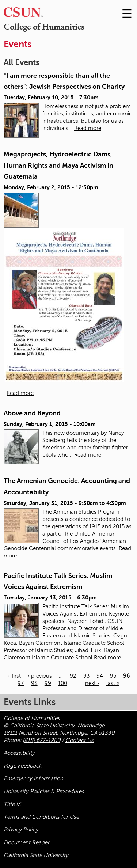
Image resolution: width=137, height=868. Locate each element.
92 (73, 676)
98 (34, 683)
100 (63, 683)
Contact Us (79, 740)
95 (113, 676)
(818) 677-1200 (41, 740)
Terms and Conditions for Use (41, 817)
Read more (88, 128)
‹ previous (40, 676)
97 (21, 683)
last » (113, 683)
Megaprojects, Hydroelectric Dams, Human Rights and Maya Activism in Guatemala (58, 165)
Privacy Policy (21, 830)
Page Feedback (23, 766)
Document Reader (26, 842)
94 (100, 676)
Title (12, 804)
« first (14, 676)
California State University (36, 855)
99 (48, 683)
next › (92, 683)
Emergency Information (33, 778)
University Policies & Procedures (44, 791)
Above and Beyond (32, 413)
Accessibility (19, 753)
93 (86, 676)
